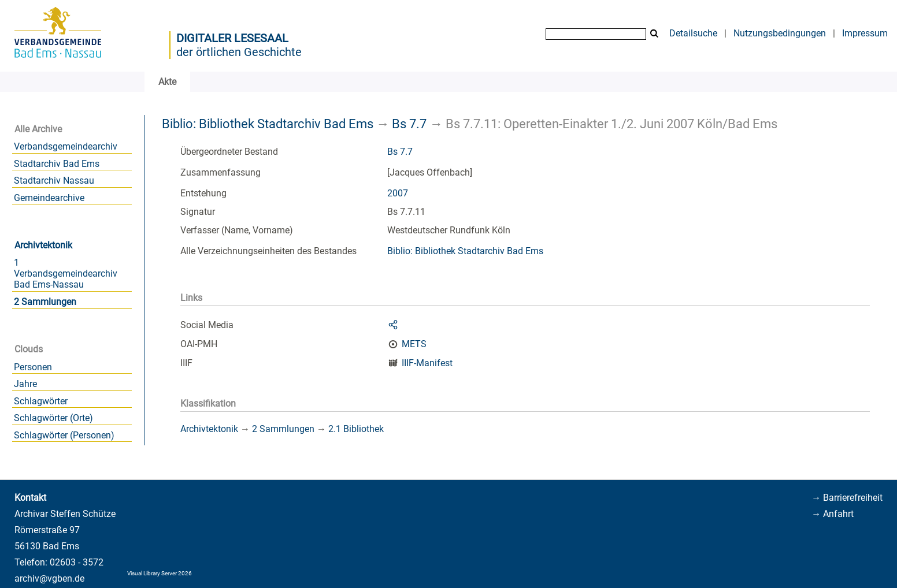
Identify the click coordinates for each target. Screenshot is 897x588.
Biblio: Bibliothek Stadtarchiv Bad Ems (268, 124)
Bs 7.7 (409, 124)
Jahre (25, 384)
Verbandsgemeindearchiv (66, 146)
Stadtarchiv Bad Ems (57, 164)
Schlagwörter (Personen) (64, 435)
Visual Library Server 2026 (160, 573)
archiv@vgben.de (49, 578)
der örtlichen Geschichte (239, 52)
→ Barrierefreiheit (847, 498)
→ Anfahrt (833, 514)
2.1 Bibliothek (356, 429)
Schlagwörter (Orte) (53, 418)
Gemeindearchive (49, 198)
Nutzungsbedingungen (780, 33)
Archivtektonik (43, 245)
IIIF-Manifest (427, 363)
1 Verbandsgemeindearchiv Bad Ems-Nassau (66, 273)
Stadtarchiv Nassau (54, 181)
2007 (398, 193)
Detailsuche (693, 33)
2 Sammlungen (45, 302)
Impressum (865, 33)
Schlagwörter (41, 401)
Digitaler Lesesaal (232, 38)
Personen (33, 367)
